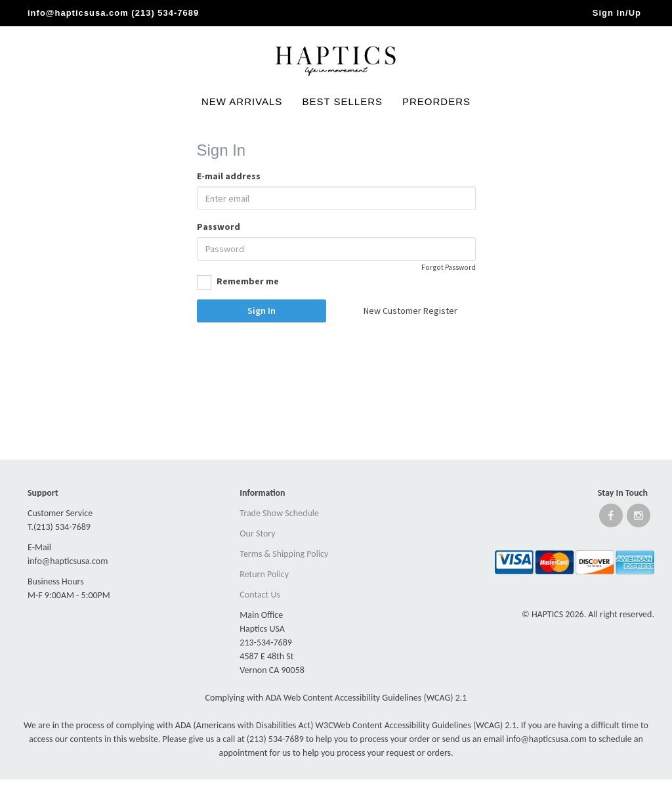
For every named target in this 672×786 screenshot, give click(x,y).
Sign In (262, 311)
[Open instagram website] (639, 518)
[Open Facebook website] (611, 518)
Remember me (238, 282)
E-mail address (229, 176)
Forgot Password (449, 267)
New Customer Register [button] (410, 311)
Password (219, 227)
